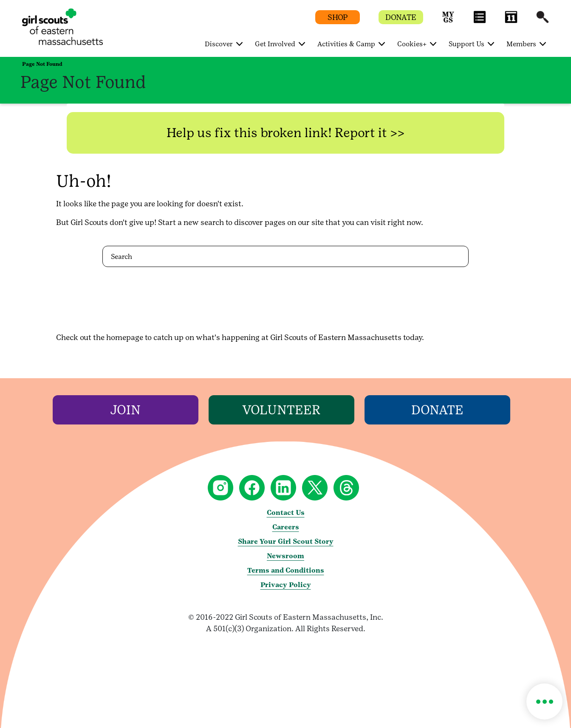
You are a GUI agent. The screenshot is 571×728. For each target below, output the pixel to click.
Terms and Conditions (286, 570)
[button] (448, 21)
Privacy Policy (286, 585)
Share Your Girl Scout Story (286, 541)
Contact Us (286, 513)
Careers (286, 527)
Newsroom (285, 556)
